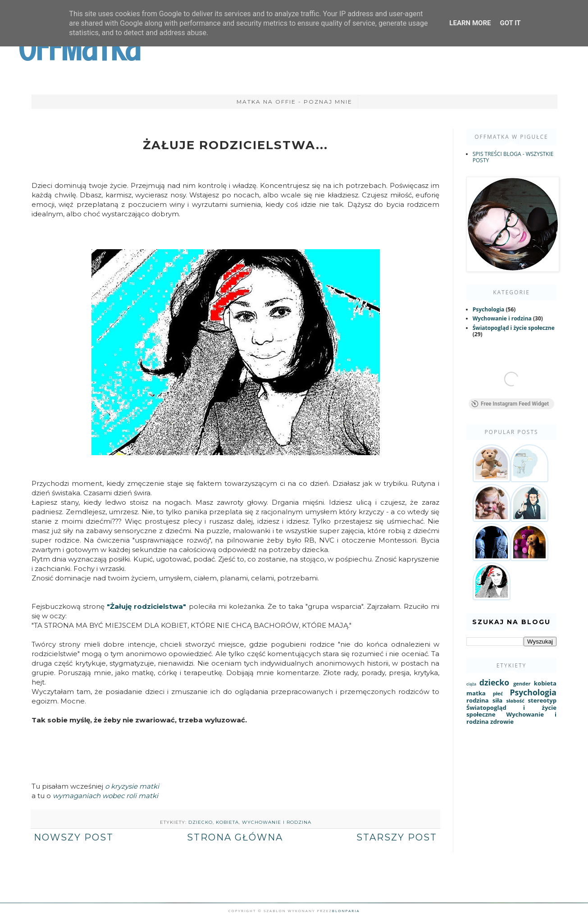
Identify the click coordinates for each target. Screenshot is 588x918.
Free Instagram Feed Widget (510, 406)
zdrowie (502, 723)
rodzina (478, 702)
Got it (510, 23)
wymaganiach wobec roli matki (105, 796)
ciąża (471, 686)
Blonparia (346, 911)
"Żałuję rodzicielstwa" (146, 606)
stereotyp (542, 702)
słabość (515, 702)
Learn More (470, 23)
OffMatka (79, 49)
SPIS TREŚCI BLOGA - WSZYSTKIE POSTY (513, 157)
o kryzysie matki (133, 786)
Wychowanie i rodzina (277, 822)
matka (476, 695)
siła (498, 702)
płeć (498, 695)
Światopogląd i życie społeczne (514, 328)
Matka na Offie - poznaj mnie (294, 102)
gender (522, 685)
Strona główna (235, 837)
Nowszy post (74, 837)
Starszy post (397, 837)
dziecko (201, 822)
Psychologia (489, 309)
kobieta (227, 822)
